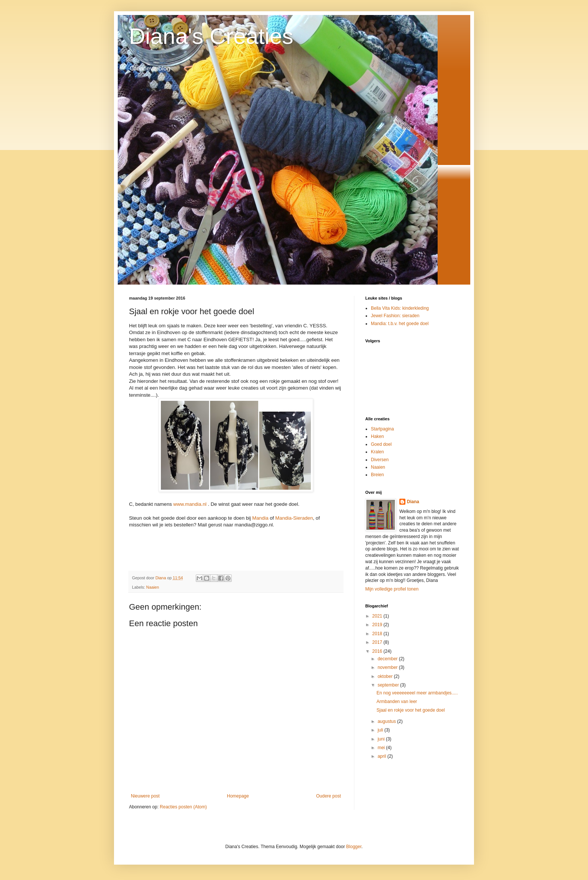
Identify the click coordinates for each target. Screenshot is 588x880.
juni (382, 739)
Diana (413, 502)
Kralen (377, 452)
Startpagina (382, 429)
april (382, 756)
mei (382, 748)
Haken (377, 436)
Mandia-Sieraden (294, 518)
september (389, 685)
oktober (386, 676)
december (388, 659)
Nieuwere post (145, 796)
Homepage (238, 796)
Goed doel (381, 444)
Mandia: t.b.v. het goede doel (400, 324)
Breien (377, 475)
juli (381, 730)
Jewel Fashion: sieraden (395, 316)
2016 (378, 651)
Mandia (260, 518)
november (388, 667)
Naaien (153, 587)
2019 (378, 625)
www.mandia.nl (190, 504)
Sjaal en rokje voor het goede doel (411, 710)
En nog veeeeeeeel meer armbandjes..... (417, 693)
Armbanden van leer (397, 702)
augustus (387, 721)
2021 (378, 616)
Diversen (380, 460)
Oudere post (328, 796)
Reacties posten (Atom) (183, 807)
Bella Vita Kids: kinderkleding (400, 308)
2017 (378, 642)
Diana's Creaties (211, 36)
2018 (378, 634)
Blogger (354, 847)
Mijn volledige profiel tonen (392, 589)
